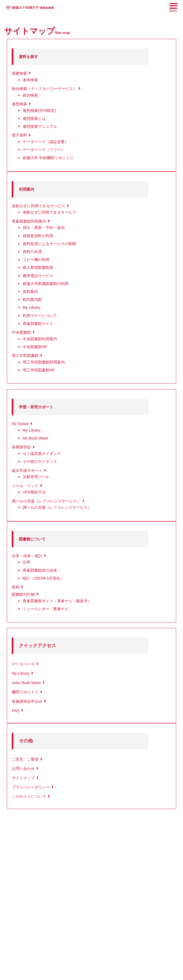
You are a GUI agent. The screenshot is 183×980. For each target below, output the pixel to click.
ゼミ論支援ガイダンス (42, 453)
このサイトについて (29, 796)
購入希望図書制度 (38, 267)
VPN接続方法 (34, 492)
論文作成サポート (27, 470)
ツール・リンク (25, 486)
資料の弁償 (32, 252)
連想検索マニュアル (40, 126)
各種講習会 (21, 447)
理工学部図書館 (25, 356)
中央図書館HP (35, 347)
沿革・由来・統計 (27, 556)
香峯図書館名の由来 (40, 570)
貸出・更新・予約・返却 (44, 228)
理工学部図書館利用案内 (44, 362)
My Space (20, 424)
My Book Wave (36, 438)
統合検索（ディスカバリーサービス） (44, 89)
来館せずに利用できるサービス (39, 206)
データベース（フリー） (44, 150)
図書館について (32, 539)
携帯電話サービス (38, 276)
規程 (16, 587)
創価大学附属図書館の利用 (46, 284)
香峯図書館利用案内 (29, 221)
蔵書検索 (19, 73)
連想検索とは (34, 118)
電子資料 (19, 135)
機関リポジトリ (25, 692)
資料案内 (30, 292)
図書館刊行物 (23, 594)
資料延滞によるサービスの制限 (49, 244)
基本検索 (30, 80)
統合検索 (30, 95)
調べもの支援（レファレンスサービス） (46, 501)
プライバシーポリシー (31, 787)
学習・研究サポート (36, 407)
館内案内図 (32, 299)
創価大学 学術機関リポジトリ (48, 158)
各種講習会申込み (27, 701)
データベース (23, 664)
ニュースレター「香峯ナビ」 (48, 609)
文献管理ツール (36, 477)
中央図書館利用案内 (40, 339)
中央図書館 (21, 332)
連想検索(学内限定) (39, 110)
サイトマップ (23, 778)
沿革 (26, 562)
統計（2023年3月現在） (43, 578)
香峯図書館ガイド (38, 324)
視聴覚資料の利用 (38, 236)
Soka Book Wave (26, 683)
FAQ (16, 711)
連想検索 (19, 104)
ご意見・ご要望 (25, 759)
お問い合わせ (23, 769)
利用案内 (26, 189)
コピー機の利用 (36, 260)
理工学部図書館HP (39, 370)
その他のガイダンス (40, 461)
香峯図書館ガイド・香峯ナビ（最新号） (57, 601)
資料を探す (28, 57)
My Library (32, 307)
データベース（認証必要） (46, 142)
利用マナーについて (40, 316)
